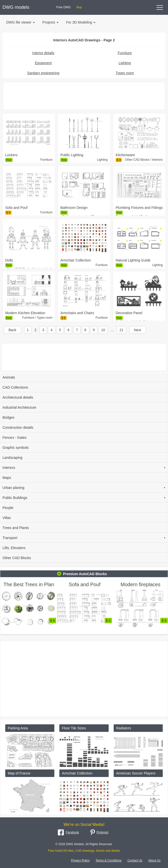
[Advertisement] (84, 96)
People (8, 508)
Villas (7, 518)
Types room (125, 73)
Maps (7, 478)
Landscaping (12, 458)
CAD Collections (15, 387)
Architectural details (18, 397)
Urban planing (84, 488)
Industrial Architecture (19, 407)
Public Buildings (84, 498)
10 (103, 330)
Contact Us (135, 860)
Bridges (8, 417)
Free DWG (63, 7)
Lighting (125, 63)
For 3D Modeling (81, 22)
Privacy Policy (80, 860)
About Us (154, 860)
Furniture (125, 53)
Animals (9, 377)
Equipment (43, 63)
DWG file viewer (21, 22)
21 (121, 330)
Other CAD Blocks (17, 558)
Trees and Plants (16, 528)
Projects (50, 22)
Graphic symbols (16, 448)
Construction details (18, 427)
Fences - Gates (15, 438)
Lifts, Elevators (14, 548)
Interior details (43, 53)
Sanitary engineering (43, 73)
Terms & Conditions (109, 860)
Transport (84, 538)
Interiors (84, 468)
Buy (79, 7)
